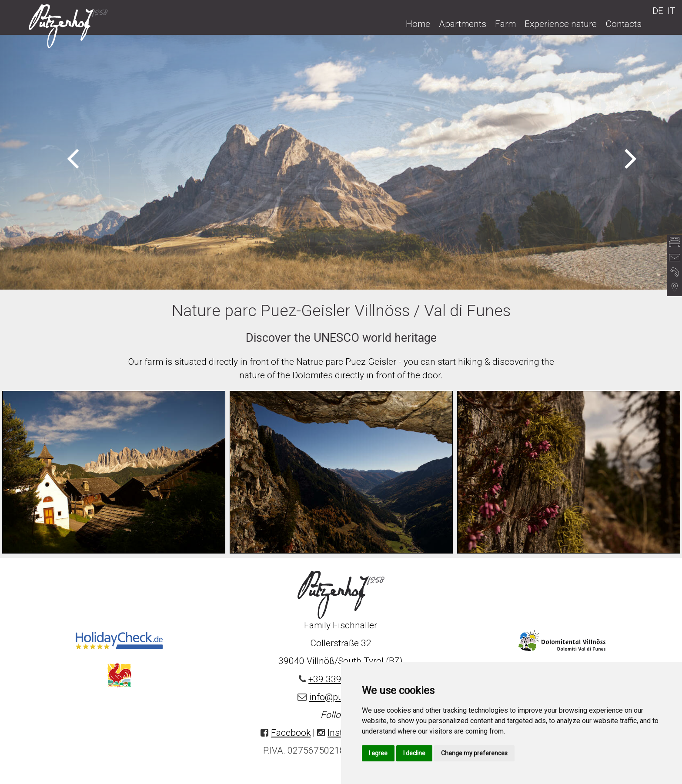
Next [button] (631, 157)
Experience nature (561, 24)
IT (672, 11)
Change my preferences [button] (474, 753)
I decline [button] (414, 753)
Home (418, 24)
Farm (505, 24)
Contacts (623, 24)
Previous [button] (73, 157)
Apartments (463, 24)
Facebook (291, 733)
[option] (341, 162)
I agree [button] (378, 753)
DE (658, 11)
